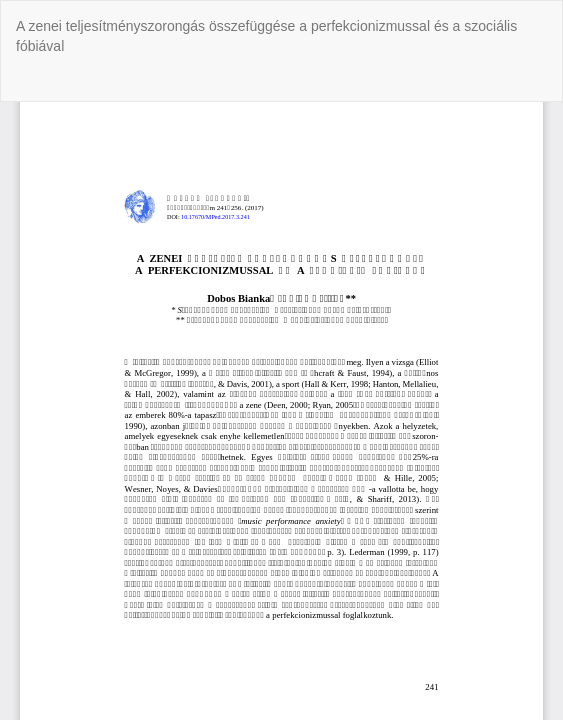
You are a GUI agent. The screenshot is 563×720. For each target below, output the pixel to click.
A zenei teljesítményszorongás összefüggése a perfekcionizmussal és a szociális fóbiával (266, 36)
